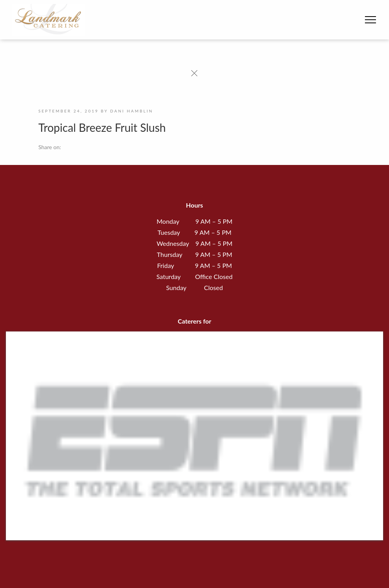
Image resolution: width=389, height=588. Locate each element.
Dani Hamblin (132, 111)
